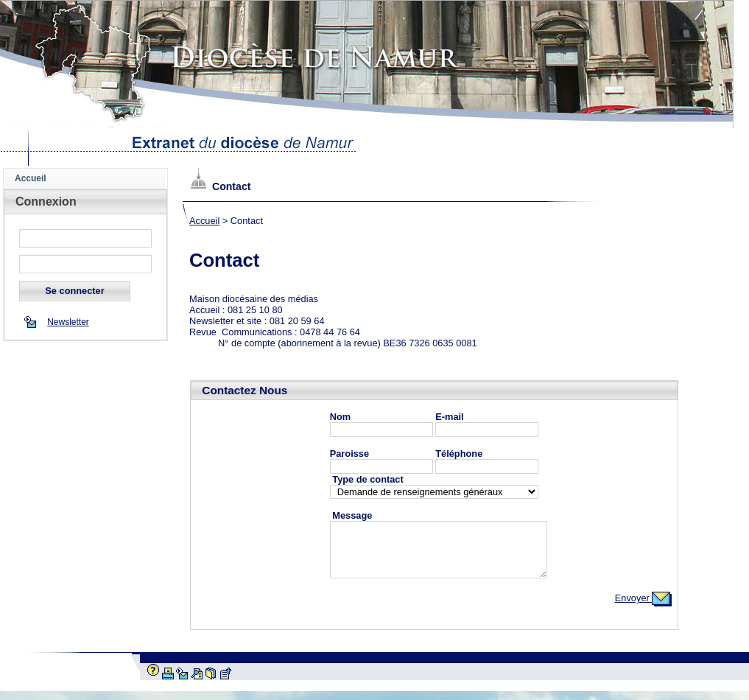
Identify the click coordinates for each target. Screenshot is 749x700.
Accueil (31, 178)
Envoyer (644, 607)
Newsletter (68, 322)
